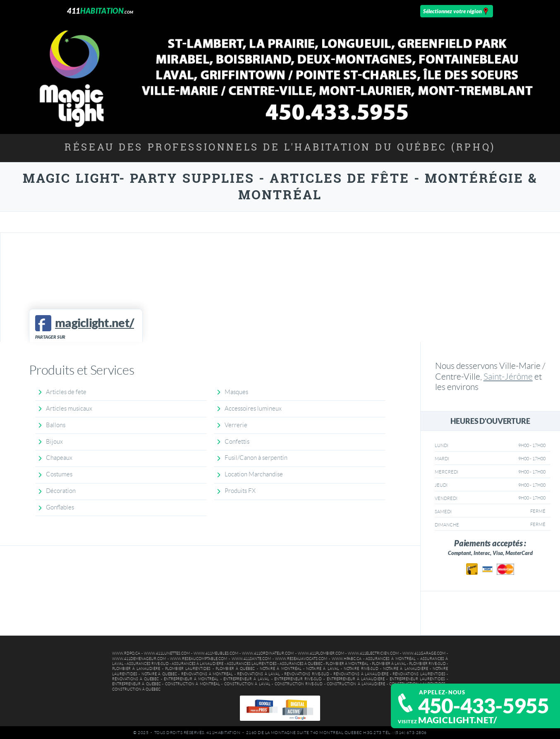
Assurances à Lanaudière (197, 664)
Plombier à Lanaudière (136, 669)
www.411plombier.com (321, 653)
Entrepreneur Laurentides (417, 679)
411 (100, 11)
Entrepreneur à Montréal (191, 679)
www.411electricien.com (373, 653)
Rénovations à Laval (258, 674)
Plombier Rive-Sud (427, 664)
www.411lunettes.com (167, 653)
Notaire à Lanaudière (406, 669)
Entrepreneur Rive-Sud (298, 679)
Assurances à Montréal (391, 659)
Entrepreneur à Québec (136, 684)
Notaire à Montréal (281, 669)
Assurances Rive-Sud (148, 664)
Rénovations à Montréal (207, 674)
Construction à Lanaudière (356, 684)
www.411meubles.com (216, 653)
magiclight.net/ (458, 720)
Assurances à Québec (301, 664)
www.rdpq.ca (126, 653)
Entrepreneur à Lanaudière (356, 679)
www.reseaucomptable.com (199, 659)
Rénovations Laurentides (419, 674)
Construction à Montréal (193, 684)
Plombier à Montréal (347, 664)
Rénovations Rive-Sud (307, 674)
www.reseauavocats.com (301, 659)
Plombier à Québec (235, 669)
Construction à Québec (136, 689)
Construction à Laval (247, 684)
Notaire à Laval (323, 669)
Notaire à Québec (159, 674)
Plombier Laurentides (188, 669)
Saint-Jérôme (508, 377)
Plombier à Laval (389, 664)
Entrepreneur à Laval (246, 679)
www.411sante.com (251, 659)
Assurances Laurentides (252, 664)
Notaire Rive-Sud (361, 669)
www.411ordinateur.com (268, 653)
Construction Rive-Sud (299, 684)
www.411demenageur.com (139, 659)
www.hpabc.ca (347, 659)
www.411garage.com (424, 653)
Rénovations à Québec (136, 679)
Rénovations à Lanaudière (361, 674)
